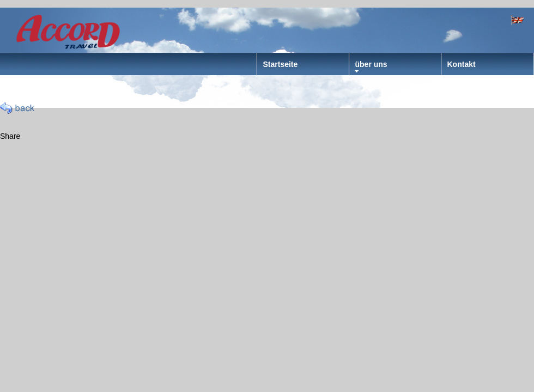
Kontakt (462, 64)
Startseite (281, 64)
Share (10, 136)
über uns (371, 64)
